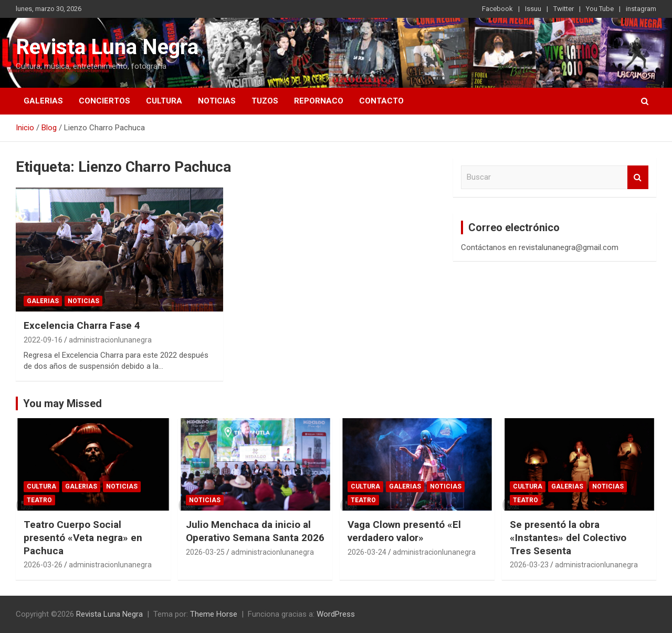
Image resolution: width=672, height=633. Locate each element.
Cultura (164, 101)
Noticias (217, 101)
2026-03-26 (43, 565)
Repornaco (319, 101)
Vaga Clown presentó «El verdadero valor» (404, 531)
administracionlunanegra (110, 340)
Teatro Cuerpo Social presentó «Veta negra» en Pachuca (83, 537)
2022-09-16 (43, 340)
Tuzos (265, 101)
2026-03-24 (367, 552)
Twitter (564, 9)
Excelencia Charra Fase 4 (82, 325)
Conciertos (104, 101)
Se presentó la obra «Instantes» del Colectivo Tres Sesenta (568, 537)
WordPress (336, 614)
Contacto (381, 101)
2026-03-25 (205, 552)
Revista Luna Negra (107, 47)
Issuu (533, 9)
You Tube (600, 9)
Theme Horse (214, 614)
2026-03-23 (529, 565)
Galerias (43, 101)
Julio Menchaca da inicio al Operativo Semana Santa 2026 (255, 531)
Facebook (497, 9)
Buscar (638, 177)
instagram (641, 9)
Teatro (39, 500)
